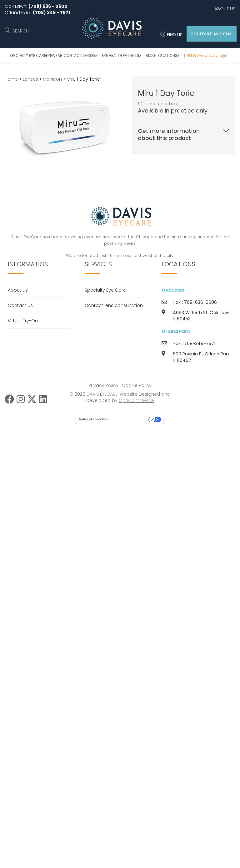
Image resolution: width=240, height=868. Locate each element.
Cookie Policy (137, 385)
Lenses (30, 79)
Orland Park (176, 331)
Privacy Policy (103, 385)
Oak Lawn (173, 290)
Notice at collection (93, 419)
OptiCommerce (136, 400)
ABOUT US (225, 9)
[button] (212, 34)
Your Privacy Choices (130, 419)
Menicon (52, 79)
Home (11, 79)
